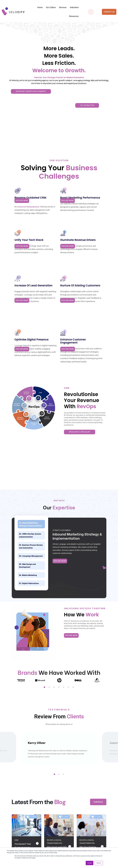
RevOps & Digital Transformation (54, 732)
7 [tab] (73, 576)
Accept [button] (90, 863)
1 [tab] (45, 576)
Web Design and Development (30, 449)
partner (16, 169)
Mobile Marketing (33, 459)
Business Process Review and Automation (30, 423)
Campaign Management (27, 437)
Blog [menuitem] (68, 842)
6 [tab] (69, 576)
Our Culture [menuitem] (51, 7)
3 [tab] (54, 576)
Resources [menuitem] (74, 16)
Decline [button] (99, 863)
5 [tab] (64, 576)
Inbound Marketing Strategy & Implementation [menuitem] (53, 824)
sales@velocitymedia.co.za (19, 845)
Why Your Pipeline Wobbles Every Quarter (89, 741)
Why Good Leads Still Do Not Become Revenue (56, 741)
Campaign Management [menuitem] (50, 843)
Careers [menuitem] (69, 836)
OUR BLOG (98, 690)
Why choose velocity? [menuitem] (71, 828)
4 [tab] (59, 576)
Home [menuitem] (40, 7)
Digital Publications (26, 470)
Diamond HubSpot (20, 165)
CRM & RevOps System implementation (29, 407)
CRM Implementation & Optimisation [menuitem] (54, 834)
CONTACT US (109, 12)
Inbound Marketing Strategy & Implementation (31, 392)
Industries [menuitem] (74, 7)
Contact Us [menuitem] (71, 821)
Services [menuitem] (63, 7)
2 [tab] (49, 576)
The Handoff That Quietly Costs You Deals (24, 738)
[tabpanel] (21, 569)
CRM (16, 730)
